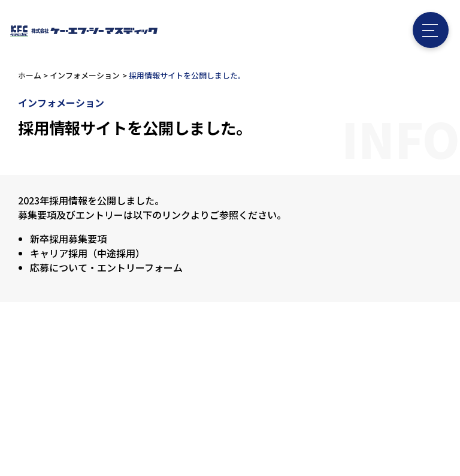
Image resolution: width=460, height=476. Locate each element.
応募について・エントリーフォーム (106, 267)
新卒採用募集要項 (68, 239)
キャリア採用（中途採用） (87, 253)
